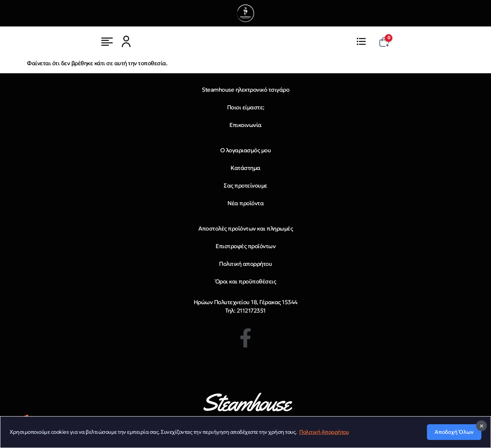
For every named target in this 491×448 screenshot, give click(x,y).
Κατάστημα (245, 168)
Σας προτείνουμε (245, 185)
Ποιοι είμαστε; (246, 107)
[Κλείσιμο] (481, 437)
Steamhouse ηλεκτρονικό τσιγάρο (245, 90)
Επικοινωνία (245, 125)
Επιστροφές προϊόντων (245, 246)
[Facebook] (245, 338)
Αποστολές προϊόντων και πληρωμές (245, 228)
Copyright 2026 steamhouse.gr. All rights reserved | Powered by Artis (398, 426)
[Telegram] (20, 422)
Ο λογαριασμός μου (246, 150)
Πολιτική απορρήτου (245, 264)
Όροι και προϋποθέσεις (246, 281)
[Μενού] (107, 41)
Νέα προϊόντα (245, 203)
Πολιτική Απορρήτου (324, 443)
